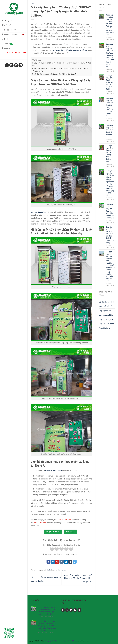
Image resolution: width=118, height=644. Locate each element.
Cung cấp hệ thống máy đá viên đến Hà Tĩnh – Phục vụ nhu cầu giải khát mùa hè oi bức (110, 25)
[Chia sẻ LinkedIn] (66, 562)
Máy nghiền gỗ (105, 311)
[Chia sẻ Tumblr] (70, 562)
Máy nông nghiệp (106, 315)
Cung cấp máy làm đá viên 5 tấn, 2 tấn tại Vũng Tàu (109, 131)
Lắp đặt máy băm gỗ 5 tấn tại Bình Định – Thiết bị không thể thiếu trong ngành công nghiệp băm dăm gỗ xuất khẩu (110, 266)
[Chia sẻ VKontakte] (62, 562)
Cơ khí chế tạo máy (107, 302)
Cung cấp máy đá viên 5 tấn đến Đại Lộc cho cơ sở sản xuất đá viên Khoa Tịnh (110, 107)
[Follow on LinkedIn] (21, 65)
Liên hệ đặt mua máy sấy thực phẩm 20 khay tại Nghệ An (55, 74)
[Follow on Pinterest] (79, 610)
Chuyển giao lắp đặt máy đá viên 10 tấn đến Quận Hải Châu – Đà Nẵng (110, 235)
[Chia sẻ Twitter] (53, 562)
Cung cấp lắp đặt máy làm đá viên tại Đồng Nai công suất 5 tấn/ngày (110, 211)
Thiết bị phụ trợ (105, 328)
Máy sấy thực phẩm (107, 324)
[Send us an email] (75, 610)
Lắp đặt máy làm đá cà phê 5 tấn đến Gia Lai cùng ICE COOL (110, 82)
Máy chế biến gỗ (105, 306)
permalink (64, 570)
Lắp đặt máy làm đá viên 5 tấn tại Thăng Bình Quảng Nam (109, 153)
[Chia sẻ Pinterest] (57, 562)
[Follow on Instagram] (11, 65)
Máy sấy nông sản (106, 319)
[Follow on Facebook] (7, 65)
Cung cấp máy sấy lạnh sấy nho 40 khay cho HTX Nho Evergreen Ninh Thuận (78, 578)
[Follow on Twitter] (16, 65)
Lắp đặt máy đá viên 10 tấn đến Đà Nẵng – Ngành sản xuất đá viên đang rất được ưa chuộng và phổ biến (110, 183)
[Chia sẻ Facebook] (48, 562)
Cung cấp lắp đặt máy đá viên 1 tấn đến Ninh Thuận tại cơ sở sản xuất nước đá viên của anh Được (110, 55)
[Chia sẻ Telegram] (75, 562)
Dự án (33, 4)
